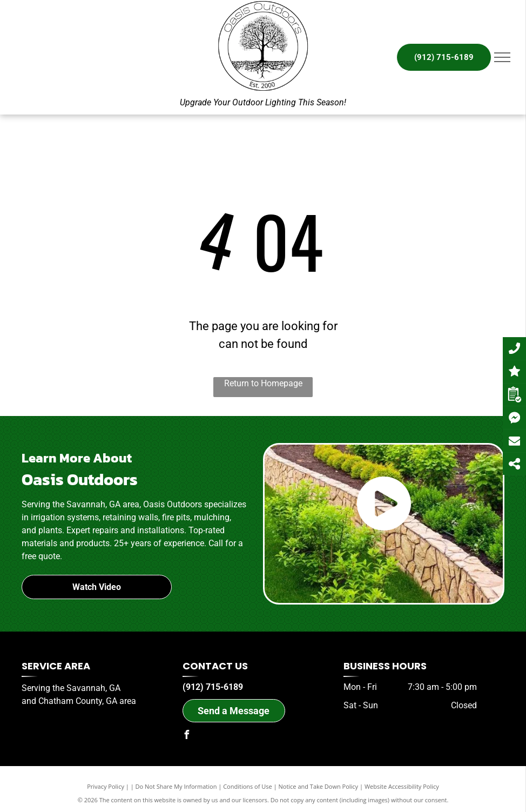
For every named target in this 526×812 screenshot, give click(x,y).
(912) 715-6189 (213, 687)
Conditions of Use (248, 786)
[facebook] (187, 736)
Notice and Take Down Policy (319, 786)
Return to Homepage (263, 383)
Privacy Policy (106, 786)
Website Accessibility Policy (402, 786)
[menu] (502, 57)
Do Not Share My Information (176, 786)
